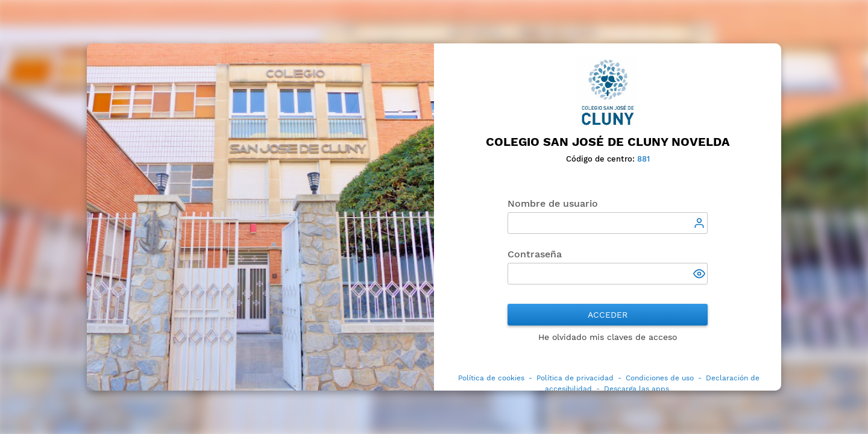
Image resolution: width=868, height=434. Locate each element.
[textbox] (608, 223)
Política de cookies (491, 378)
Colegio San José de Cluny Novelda (608, 142)
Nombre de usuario (553, 203)
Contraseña (535, 254)
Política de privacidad (575, 378)
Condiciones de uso (660, 378)
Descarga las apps (637, 389)
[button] (700, 275)
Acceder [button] (608, 315)
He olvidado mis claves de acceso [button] (608, 337)
